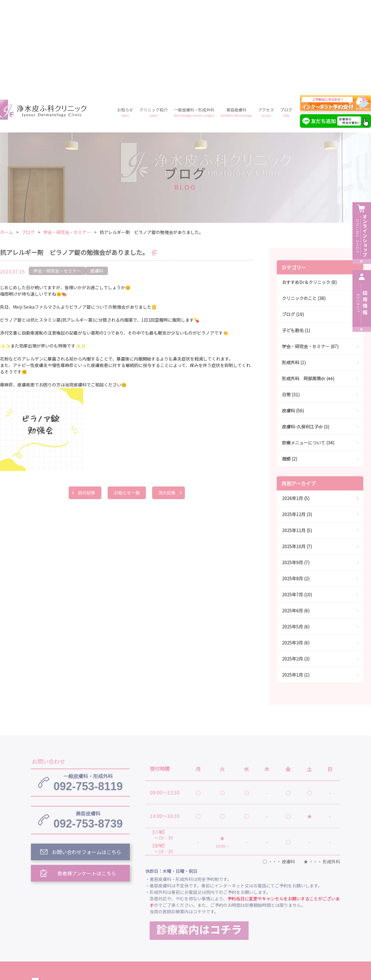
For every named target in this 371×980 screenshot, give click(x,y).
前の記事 (87, 404)
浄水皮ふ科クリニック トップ (179, 897)
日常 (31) (291, 306)
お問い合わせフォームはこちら (87, 763)
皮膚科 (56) (293, 322)
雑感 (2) (290, 370)
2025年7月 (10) (297, 506)
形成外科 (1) (294, 273)
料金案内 (185, 926)
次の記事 (167, 404)
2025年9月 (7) (296, 473)
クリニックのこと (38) (304, 209)
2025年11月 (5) (297, 441)
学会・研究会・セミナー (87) (310, 257)
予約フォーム (281, 926)
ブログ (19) (293, 225)
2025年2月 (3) (296, 570)
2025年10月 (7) (297, 457)
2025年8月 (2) (296, 490)
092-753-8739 (88, 731)
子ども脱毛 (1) (296, 241)
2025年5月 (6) (296, 538)
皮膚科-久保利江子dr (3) (306, 338)
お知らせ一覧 (127, 404)
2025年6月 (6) (296, 522)
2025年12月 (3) (297, 425)
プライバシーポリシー (231, 926)
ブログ (286, 23)
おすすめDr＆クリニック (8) (309, 193)
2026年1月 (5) (296, 409)
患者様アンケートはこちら (87, 784)
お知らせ (125, 23)
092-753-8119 (88, 694)
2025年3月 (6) (296, 554)
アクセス (266, 23)
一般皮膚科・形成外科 (194, 23)
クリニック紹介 (154, 23)
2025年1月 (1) (296, 586)
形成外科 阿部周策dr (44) (308, 290)
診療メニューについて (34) (308, 354)
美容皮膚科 (236, 23)
